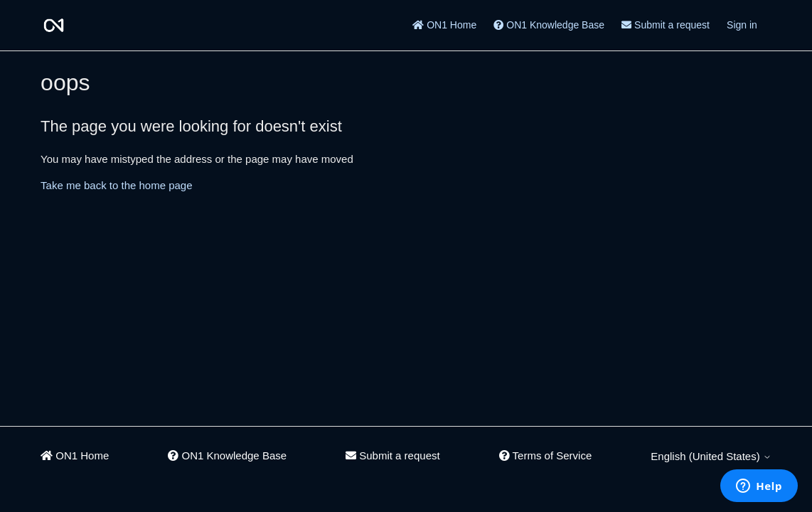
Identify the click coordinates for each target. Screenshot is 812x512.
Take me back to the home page (116, 185)
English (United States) (711, 456)
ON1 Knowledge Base (549, 25)
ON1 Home (444, 25)
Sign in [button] (742, 25)
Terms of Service (546, 455)
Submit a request (666, 25)
